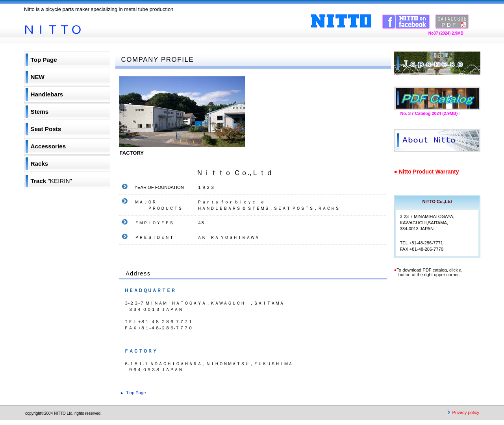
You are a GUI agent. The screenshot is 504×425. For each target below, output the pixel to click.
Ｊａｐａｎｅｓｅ (437, 63)
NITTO (103, 24)
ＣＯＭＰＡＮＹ (437, 140)
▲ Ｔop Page (133, 393)
